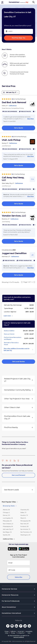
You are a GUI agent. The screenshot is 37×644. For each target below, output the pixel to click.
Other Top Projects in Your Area (19, 399)
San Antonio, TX (25, 529)
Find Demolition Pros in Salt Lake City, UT (19, 417)
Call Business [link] (13, 106)
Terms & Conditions (19, 637)
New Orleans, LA (8, 524)
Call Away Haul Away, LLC (13, 179)
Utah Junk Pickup (11, 140)
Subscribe (19, 577)
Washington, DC (25, 535)
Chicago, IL (6, 513)
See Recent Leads (19, 490)
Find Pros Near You (19, 38)
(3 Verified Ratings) (20, 99)
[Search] (34, 2)
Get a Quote (19, 128)
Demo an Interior (9, 334)
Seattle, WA (6, 535)
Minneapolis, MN (25, 521)
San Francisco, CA (26, 532)
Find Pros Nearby (19, 427)
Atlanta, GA (6, 510)
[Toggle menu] (3, 2)
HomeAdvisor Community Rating (19, 390)
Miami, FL (23, 518)
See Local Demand (18, 475)
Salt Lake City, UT (11, 92)
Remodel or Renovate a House (11, 344)
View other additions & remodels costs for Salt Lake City (19, 350)
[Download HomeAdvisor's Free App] (13, 549)
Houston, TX (24, 515)
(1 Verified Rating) (19, 174)
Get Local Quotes (19, 362)
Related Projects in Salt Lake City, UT (19, 380)
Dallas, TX (23, 513)
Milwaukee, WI (7, 521)
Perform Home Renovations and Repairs (13, 338)
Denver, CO (6, 515)
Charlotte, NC (25, 510)
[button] (18, 502)
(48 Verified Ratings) (20, 137)
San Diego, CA (7, 532)
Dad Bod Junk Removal (14, 102)
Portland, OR (24, 527)
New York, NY (25, 524)
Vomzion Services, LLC (14, 216)
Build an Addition (9, 331)
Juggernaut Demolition (14, 253)
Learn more (8, 316)
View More (30, 119)
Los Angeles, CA (8, 518)
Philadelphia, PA (8, 527)
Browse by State (10, 506)
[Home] (19, 2)
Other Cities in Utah (19, 407)
